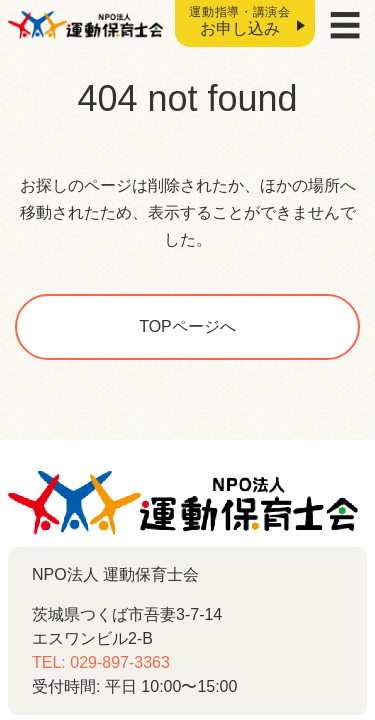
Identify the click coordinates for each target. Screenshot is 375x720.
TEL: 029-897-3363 (101, 662)
